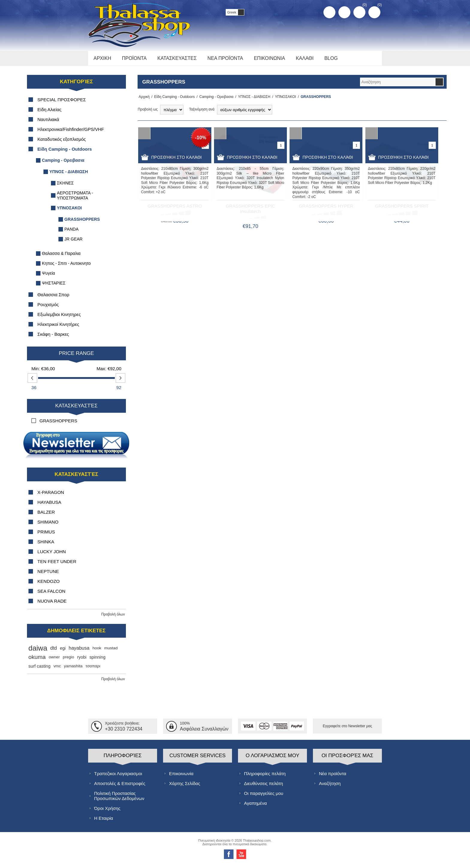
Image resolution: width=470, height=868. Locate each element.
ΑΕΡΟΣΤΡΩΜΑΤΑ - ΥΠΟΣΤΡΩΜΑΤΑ (75, 199)
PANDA (71, 232)
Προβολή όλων (113, 618)
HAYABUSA (49, 505)
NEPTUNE (48, 575)
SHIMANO (48, 525)
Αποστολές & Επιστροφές (120, 786)
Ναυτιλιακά (48, 123)
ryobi (82, 660)
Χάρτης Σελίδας (185, 786)
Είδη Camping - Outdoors (173, 100)
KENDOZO (49, 585)
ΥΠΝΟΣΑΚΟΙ (284, 100)
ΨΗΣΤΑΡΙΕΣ (54, 286)
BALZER (46, 515)
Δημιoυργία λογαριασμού (329, 12)
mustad (111, 651)
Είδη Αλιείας (49, 113)
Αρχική (143, 100)
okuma (37, 660)
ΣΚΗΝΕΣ (65, 186)
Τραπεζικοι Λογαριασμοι (118, 776)
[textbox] (397, 85)
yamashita (73, 669)
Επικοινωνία (181, 776)
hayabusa (79, 651)
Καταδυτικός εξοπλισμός (62, 142)
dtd (54, 651)
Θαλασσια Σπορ (54, 298)
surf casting (40, 669)
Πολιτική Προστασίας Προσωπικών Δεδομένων (119, 799)
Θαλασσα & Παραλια (61, 257)
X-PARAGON (51, 496)
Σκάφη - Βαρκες (53, 337)
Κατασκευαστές (76, 409)
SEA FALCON (51, 594)
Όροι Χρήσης (107, 811)
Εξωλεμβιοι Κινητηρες (59, 318)
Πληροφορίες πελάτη (265, 776)
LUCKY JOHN (52, 555)
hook (97, 651)
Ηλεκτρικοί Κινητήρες (58, 328)
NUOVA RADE (52, 604)
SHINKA (46, 545)
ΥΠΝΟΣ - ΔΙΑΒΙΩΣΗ (252, 100)
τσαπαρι (93, 669)
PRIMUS (46, 535)
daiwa (38, 651)
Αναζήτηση (330, 786)
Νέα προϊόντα (333, 776)
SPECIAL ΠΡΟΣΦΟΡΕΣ (62, 103)
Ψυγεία (49, 276)
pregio (68, 660)
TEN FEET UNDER (57, 565)
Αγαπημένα (255, 806)
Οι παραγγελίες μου (264, 796)
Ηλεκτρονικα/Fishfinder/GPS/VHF (71, 133)
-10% (201, 141)
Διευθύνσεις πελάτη (263, 786)
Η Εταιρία (104, 821)
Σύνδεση (344, 12)
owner (54, 660)
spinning (97, 660)
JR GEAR (74, 242)
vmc (57, 669)
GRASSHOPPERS (82, 223)
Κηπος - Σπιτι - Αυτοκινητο (66, 267)
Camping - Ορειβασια (215, 100)
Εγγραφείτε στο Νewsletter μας (348, 729)
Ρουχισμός (48, 308)
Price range (76, 357)
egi (63, 651)
